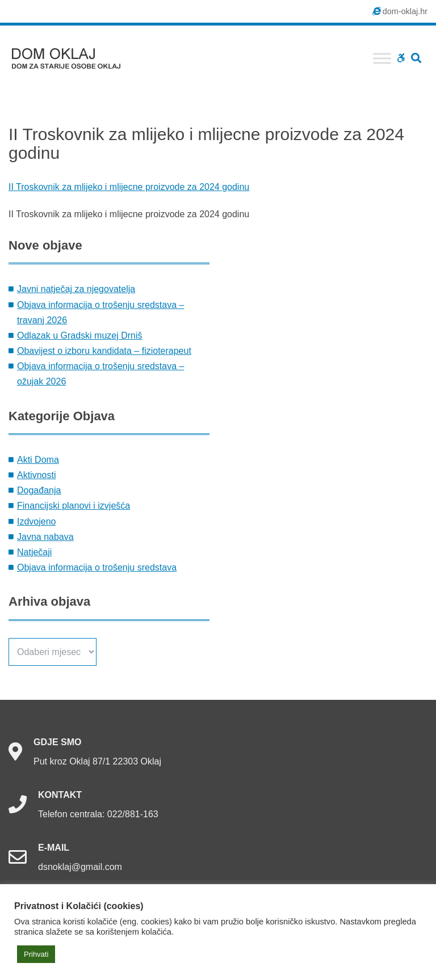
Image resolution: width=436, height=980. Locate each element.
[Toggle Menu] (382, 58)
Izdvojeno (37, 521)
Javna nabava (45, 537)
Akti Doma (38, 460)
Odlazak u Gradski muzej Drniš (80, 335)
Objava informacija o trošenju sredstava (97, 567)
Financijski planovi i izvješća (74, 506)
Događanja (39, 490)
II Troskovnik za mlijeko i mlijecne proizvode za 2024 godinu (129, 187)
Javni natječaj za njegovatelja (76, 289)
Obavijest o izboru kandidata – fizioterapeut (104, 351)
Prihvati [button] (36, 954)
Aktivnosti (36, 475)
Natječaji (34, 552)
